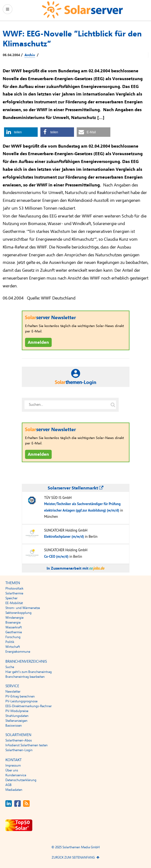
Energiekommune (18, 652)
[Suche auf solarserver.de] (113, 405)
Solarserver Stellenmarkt (75, 488)
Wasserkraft (14, 627)
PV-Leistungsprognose (21, 701)
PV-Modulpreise (17, 711)
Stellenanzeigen (16, 721)
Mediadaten (14, 790)
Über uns (12, 770)
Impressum (13, 765)
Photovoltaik (14, 588)
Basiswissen (14, 726)
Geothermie (14, 632)
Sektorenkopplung (18, 613)
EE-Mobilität (14, 603)
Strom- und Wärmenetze (23, 608)
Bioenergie (13, 622)
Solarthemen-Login (19, 750)
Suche (10, 667)
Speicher (11, 598)
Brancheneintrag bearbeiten (25, 677)
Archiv (30, 55)
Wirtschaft (13, 647)
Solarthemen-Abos (19, 740)
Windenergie (14, 618)
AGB (8, 785)
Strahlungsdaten (17, 716)
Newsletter (13, 692)
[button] (21, 132)
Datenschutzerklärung (21, 780)
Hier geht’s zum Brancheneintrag (29, 672)
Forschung (13, 637)
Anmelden (38, 342)
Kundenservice (16, 775)
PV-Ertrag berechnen (20, 696)
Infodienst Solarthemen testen (27, 745)
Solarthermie (14, 593)
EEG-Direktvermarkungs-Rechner (29, 706)
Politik (10, 642)
